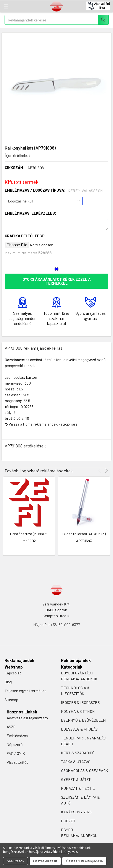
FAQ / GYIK (16, 753)
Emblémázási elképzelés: (30, 213)
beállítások (15, 861)
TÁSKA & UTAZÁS (76, 762)
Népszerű (15, 744)
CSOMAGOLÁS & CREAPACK (85, 770)
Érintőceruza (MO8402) (29, 534)
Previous (100, 471)
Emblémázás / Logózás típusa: (54, 190)
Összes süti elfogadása (84, 861)
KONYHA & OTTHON (78, 711)
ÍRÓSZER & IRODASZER (80, 702)
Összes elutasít (45, 861)
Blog (8, 682)
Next (106, 471)
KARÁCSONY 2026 (76, 812)
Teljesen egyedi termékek (25, 691)
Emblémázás (17, 736)
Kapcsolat (13, 673)
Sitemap (11, 700)
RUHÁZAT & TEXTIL (78, 788)
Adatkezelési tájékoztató (27, 718)
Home (28, 424)
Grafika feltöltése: (25, 236)
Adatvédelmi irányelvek (61, 852)
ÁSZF (11, 727)
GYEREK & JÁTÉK (76, 779)
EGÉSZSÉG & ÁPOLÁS (79, 729)
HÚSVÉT (68, 821)
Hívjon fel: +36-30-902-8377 (57, 625)
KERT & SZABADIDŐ (78, 753)
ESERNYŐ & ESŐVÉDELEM (83, 720)
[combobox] (57, 20)
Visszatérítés (17, 762)
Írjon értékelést (17, 155)
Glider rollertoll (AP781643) (84, 534)
